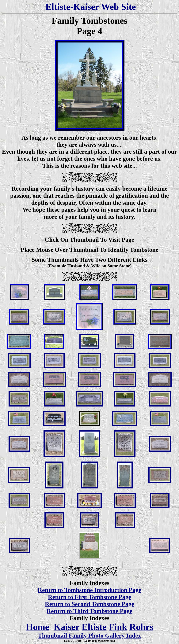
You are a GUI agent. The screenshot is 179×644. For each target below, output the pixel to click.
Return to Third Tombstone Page (89, 611)
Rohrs (141, 627)
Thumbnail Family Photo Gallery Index (89, 635)
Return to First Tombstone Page (89, 597)
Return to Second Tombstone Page (89, 604)
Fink (118, 627)
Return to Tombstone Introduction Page (89, 590)
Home (38, 627)
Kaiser (67, 627)
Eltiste (94, 627)
